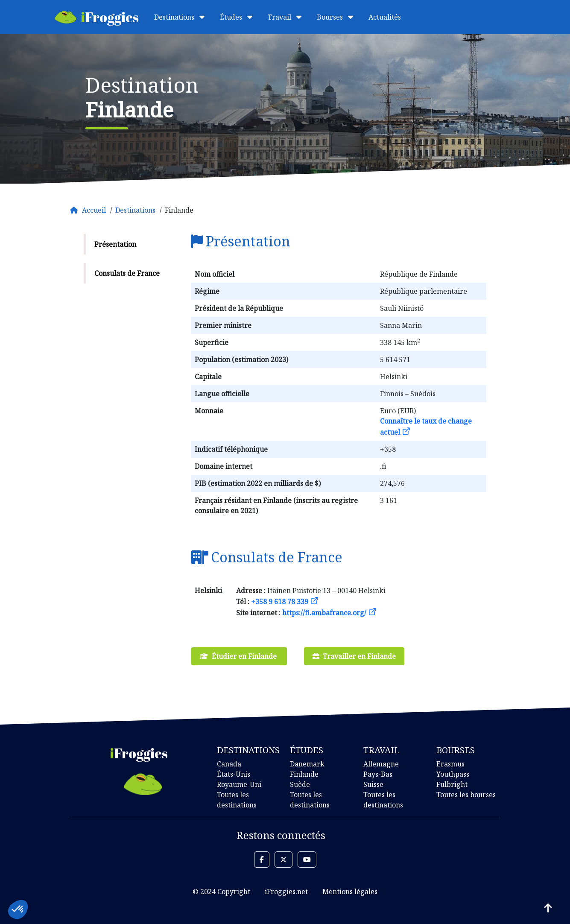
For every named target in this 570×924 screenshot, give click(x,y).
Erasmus (450, 764)
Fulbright (452, 784)
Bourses (335, 17)
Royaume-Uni (239, 784)
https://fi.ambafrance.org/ (324, 613)
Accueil (94, 210)
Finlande (304, 774)
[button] (262, 860)
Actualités (385, 17)
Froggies (97, 17)
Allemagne (381, 764)
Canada (229, 764)
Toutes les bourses (466, 795)
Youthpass (453, 774)
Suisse (373, 784)
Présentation (115, 244)
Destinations (179, 17)
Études (236, 17)
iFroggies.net (286, 892)
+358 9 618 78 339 (280, 602)
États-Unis (234, 774)
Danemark (307, 764)
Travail (285, 17)
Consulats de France (127, 273)
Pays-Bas (378, 774)
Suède (300, 784)
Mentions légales (350, 892)
